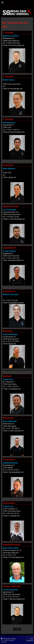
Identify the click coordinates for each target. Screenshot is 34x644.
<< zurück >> (17, 629)
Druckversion (6, 638)
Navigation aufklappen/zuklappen (17, 2)
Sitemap (14, 638)
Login (32, 638)
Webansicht (30, 640)
